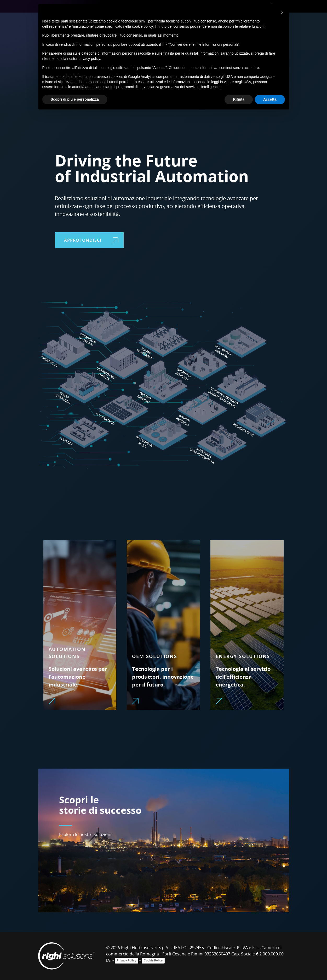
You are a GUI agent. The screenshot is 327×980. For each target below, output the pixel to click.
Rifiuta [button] (239, 99)
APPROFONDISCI (91, 240)
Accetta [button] (270, 99)
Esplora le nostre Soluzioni (85, 834)
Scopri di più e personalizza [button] (75, 99)
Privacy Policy (127, 960)
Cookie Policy (153, 960)
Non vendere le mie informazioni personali (204, 44)
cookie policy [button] (142, 26)
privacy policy (89, 59)
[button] (282, 13)
